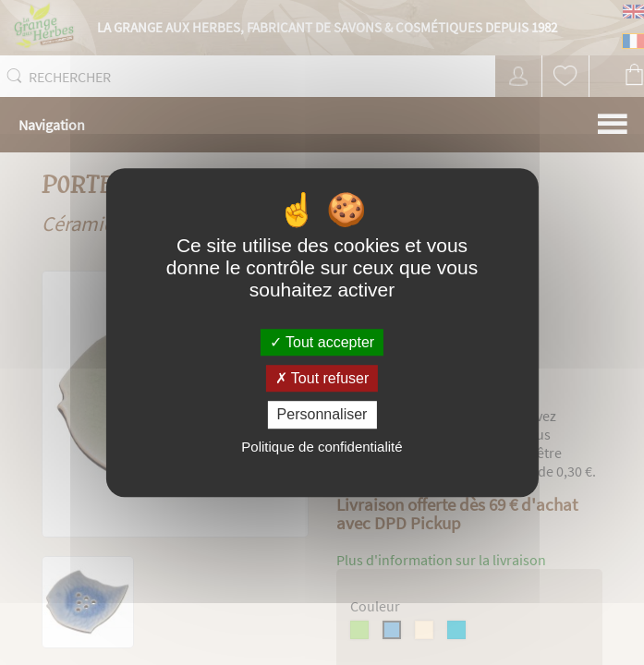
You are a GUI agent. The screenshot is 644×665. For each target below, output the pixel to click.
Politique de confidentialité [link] (322, 447)
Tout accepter (322, 342)
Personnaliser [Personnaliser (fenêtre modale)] (322, 415)
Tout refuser (322, 378)
